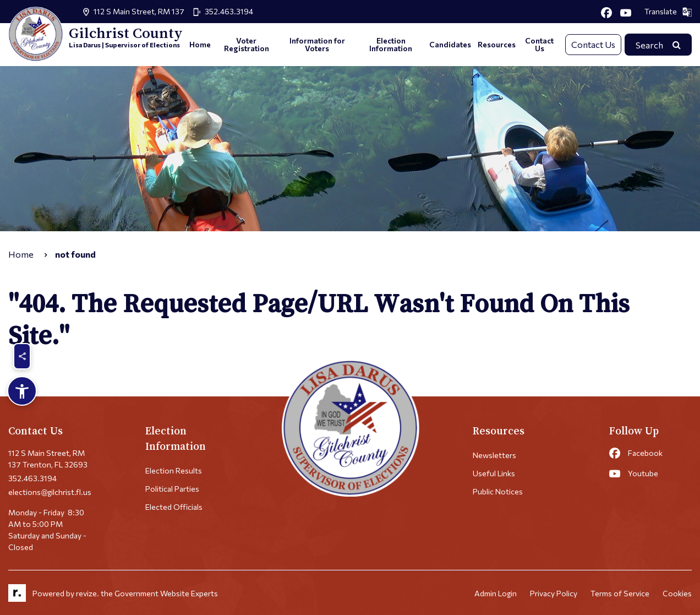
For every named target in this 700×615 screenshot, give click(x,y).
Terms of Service (620, 593)
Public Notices (498, 491)
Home (200, 44)
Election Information (391, 44)
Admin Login (496, 593)
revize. (87, 593)
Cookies (677, 593)
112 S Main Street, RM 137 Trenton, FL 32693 (48, 459)
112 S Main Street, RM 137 (139, 11)
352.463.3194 (229, 11)
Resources (497, 44)
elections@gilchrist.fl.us (50, 492)
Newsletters (494, 455)
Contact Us (539, 44)
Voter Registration (247, 44)
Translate (668, 12)
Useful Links (494, 473)
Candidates (450, 44)
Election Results (174, 470)
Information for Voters (317, 44)
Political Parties (172, 489)
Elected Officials (174, 507)
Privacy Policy (554, 593)
